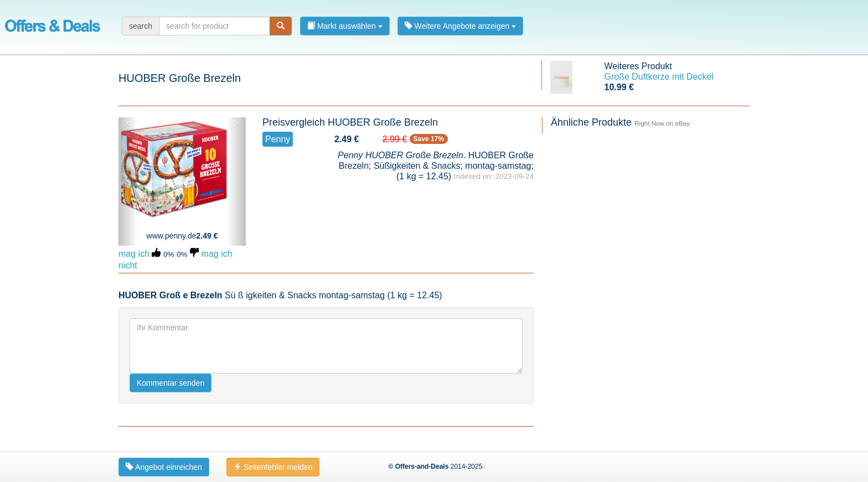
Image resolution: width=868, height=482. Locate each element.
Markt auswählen (345, 26)
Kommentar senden (170, 383)
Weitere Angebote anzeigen (461, 26)
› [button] (236, 123)
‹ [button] (128, 123)
